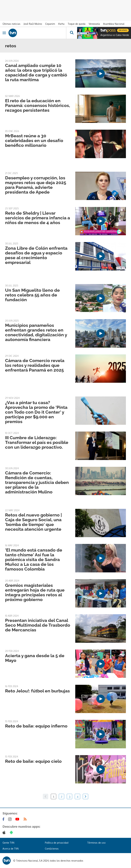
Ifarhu (61, 24)
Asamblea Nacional (114, 24)
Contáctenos (52, 849)
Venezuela (94, 24)
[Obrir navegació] (4, 33)
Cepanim (50, 24)
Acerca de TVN (11, 849)
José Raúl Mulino (33, 24)
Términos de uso (96, 843)
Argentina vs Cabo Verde (115, 35)
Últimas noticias (11, 24)
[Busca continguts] (72, 33)
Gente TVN (8, 843)
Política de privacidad (57, 843)
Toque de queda (77, 24)
